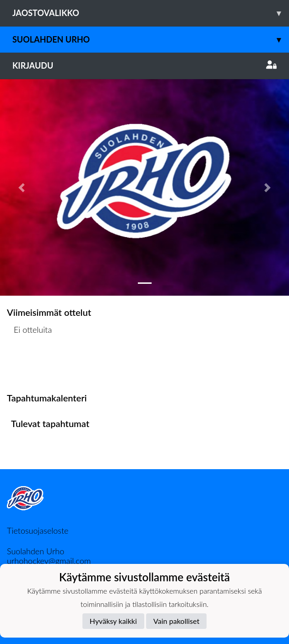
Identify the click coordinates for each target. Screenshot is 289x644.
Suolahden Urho (151, 40)
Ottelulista (30, 365)
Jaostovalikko (151, 13)
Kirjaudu (144, 65)
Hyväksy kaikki (113, 621)
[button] (22, 187)
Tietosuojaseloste (38, 530)
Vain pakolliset (177, 621)
